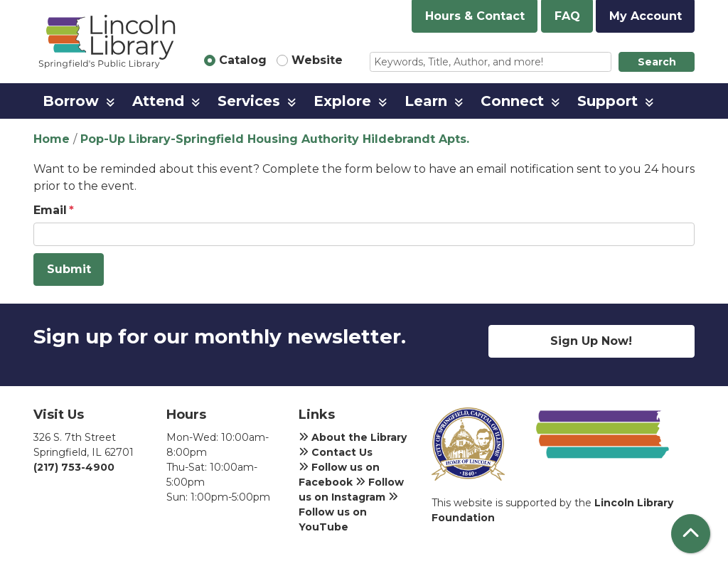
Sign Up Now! (591, 341)
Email (50, 210)
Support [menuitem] (607, 101)
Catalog (243, 60)
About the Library (353, 437)
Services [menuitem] (249, 101)
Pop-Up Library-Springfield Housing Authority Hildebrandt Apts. (275, 139)
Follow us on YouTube (348, 512)
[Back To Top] (691, 534)
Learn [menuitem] (426, 101)
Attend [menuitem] (158, 101)
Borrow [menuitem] (71, 101)
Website (317, 60)
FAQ (567, 16)
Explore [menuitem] (342, 101)
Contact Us (336, 452)
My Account (646, 16)
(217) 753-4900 (74, 467)
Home (52, 139)
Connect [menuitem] (512, 101)
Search (657, 62)
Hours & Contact (475, 16)
